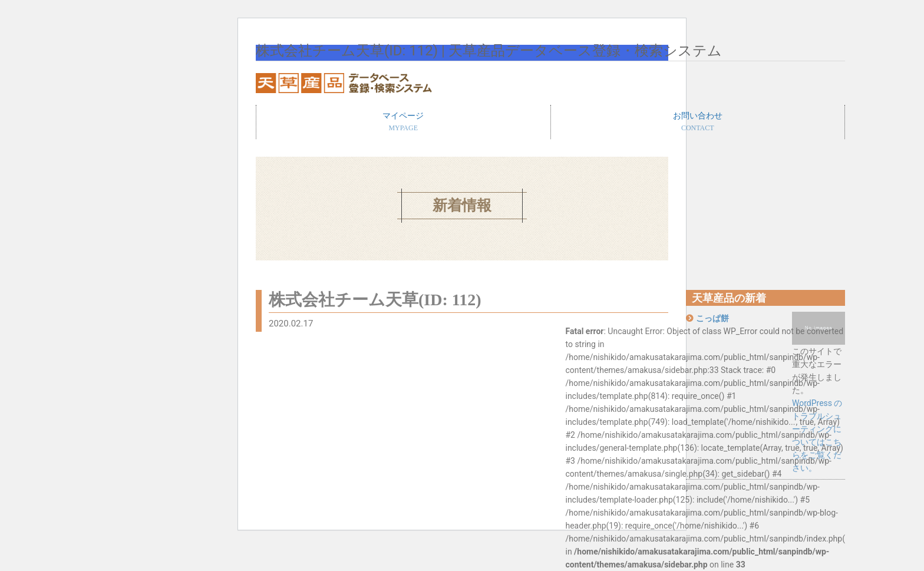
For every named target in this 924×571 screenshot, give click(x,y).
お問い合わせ (698, 123)
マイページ (403, 123)
